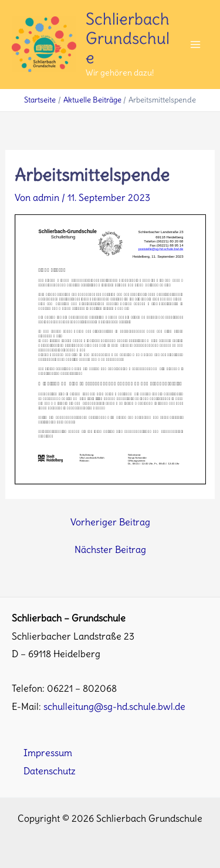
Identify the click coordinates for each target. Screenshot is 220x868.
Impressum (48, 753)
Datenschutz (50, 771)
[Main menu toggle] (195, 45)
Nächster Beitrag (110, 549)
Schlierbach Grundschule (128, 38)
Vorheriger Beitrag (110, 522)
